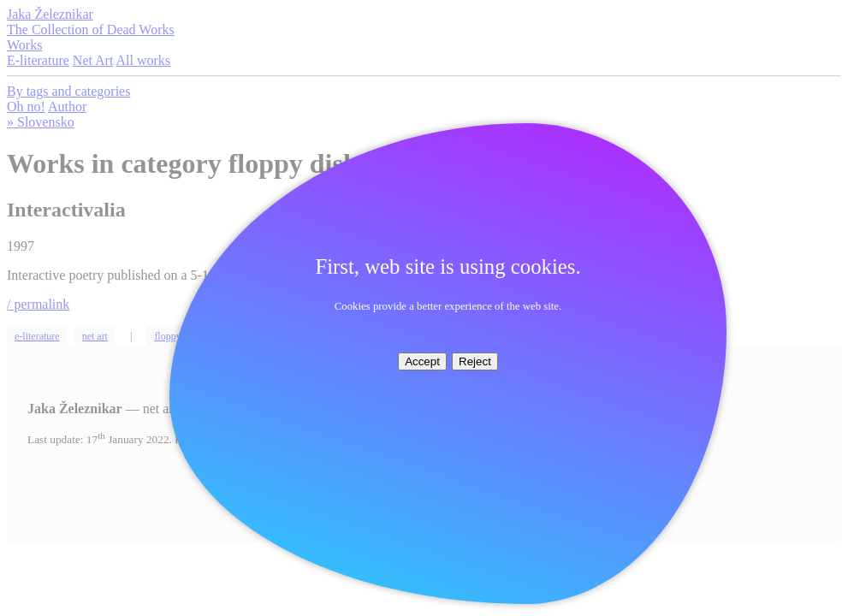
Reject (475, 361)
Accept (422, 361)
